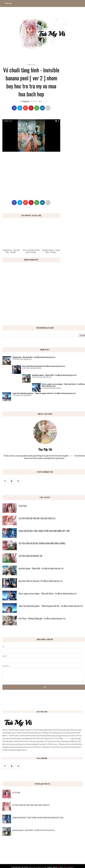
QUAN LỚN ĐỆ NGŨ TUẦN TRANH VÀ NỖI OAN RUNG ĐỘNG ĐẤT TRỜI (38, 818)
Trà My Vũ (26, 102)
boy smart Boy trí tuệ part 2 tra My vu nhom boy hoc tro (44, 366)
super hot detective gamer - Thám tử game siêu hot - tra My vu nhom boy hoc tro (44, 393)
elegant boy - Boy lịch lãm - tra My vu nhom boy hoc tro (34, 357)
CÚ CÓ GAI (16, 793)
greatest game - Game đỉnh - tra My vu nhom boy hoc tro (54, 375)
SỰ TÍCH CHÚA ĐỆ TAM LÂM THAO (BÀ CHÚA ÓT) (31, 805)
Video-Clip (31, 65)
